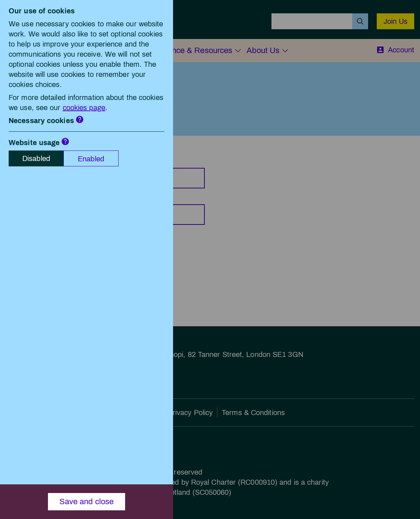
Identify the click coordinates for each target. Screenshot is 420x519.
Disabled (36, 158)
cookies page (84, 108)
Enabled (91, 159)
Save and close (87, 502)
